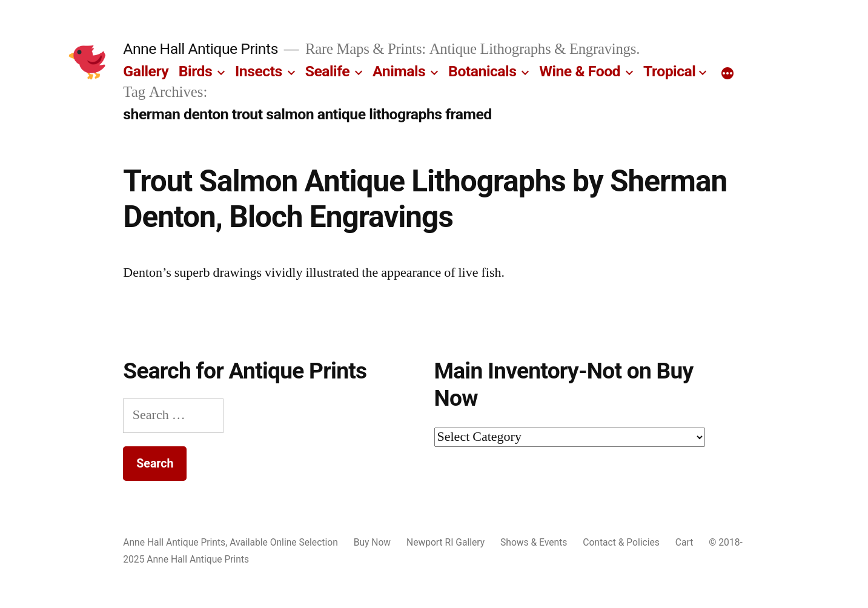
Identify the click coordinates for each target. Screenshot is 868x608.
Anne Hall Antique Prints (200, 49)
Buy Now (372, 542)
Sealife (327, 71)
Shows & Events (534, 542)
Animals (399, 71)
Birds (195, 71)
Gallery (146, 71)
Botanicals (482, 71)
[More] (727, 74)
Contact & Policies (621, 542)
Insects (259, 71)
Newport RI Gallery (446, 542)
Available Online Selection (284, 542)
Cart (684, 542)
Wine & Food (580, 71)
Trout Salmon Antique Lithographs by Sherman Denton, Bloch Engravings (425, 199)
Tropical (669, 71)
